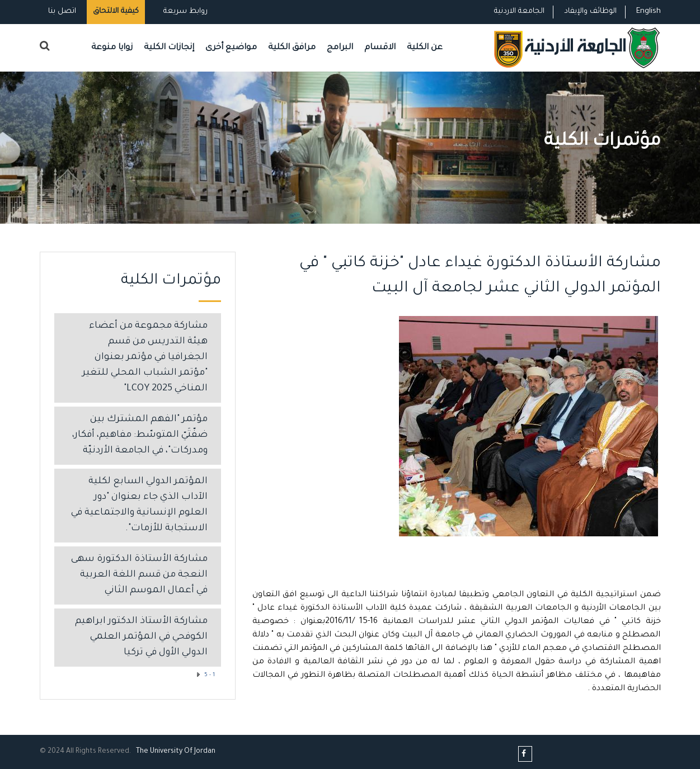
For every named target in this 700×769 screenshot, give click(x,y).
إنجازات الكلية (169, 48)
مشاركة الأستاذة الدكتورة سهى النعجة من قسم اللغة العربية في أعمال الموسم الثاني (139, 575)
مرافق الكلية (292, 48)
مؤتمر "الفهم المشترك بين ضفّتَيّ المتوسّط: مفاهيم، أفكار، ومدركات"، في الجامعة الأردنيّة (140, 435)
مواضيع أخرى (231, 48)
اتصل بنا (62, 11)
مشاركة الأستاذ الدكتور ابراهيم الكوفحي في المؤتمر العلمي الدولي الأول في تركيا (141, 637)
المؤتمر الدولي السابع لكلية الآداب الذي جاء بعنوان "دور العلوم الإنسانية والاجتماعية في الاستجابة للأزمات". (139, 505)
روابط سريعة (184, 11)
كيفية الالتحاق (116, 11)
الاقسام (380, 48)
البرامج (340, 48)
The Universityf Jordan (176, 752)
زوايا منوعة (112, 48)
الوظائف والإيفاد (590, 11)
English (649, 11)
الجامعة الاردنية (519, 11)
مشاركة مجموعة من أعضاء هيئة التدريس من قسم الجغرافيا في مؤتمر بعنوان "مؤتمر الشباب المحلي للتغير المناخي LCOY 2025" (145, 358)
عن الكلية (425, 48)
